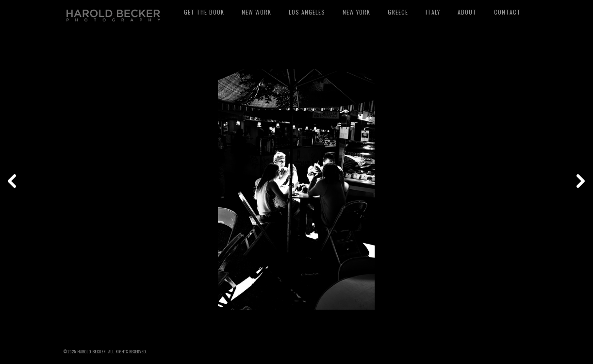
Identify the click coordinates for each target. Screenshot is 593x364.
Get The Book (204, 12)
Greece (398, 12)
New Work (256, 12)
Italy (433, 12)
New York (356, 12)
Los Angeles (307, 12)
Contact (507, 12)
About (467, 12)
